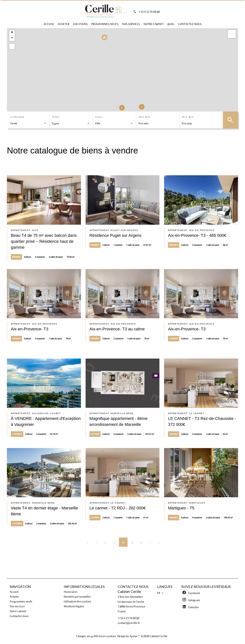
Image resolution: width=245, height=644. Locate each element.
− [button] (12, 38)
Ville (99, 117)
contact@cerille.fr (129, 623)
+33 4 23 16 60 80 (149, 12)
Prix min (144, 117)
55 (105, 543)
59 (141, 543)
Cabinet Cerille (129, 592)
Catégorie (18, 117)
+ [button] (12, 33)
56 (114, 543)
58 (132, 543)
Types (56, 117)
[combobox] (28, 123)
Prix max (188, 117)
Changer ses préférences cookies (96, 636)
